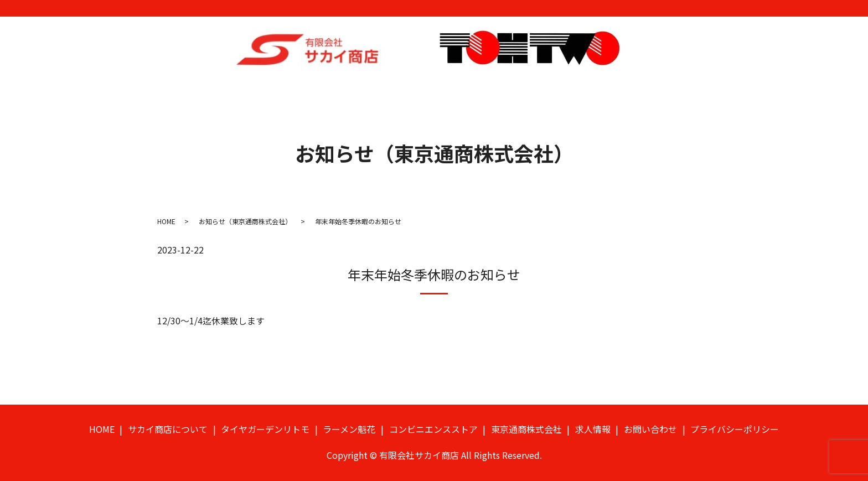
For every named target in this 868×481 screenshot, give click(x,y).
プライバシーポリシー (735, 420)
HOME (168, 89)
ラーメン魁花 (403, 89)
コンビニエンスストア (482, 89)
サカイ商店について (231, 89)
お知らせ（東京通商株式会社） (245, 212)
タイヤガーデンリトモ (323, 89)
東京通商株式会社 (570, 89)
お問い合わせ (688, 89)
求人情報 (633, 89)
